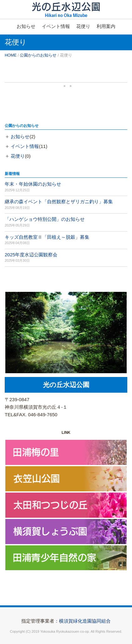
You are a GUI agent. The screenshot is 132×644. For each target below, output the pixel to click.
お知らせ (26, 26)
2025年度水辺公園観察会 (31, 255)
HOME (11, 55)
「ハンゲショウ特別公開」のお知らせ (45, 219)
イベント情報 (56, 26)
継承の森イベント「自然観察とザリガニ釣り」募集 (59, 202)
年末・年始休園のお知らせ (33, 184)
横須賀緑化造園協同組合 (85, 621)
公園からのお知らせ (38, 55)
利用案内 (106, 26)
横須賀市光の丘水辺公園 (66, 14)
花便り (83, 26)
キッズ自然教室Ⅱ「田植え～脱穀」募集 (47, 237)
